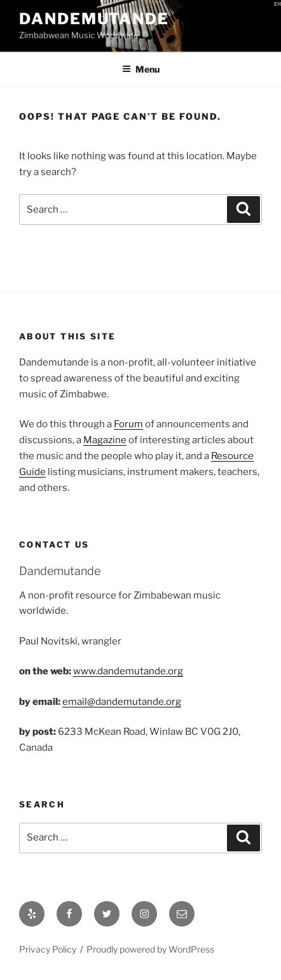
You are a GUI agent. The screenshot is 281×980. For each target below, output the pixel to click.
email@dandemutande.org (122, 702)
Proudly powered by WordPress (150, 949)
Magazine (105, 440)
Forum (128, 424)
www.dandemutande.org (128, 671)
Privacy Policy (48, 949)
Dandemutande (94, 19)
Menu (141, 69)
